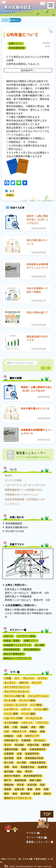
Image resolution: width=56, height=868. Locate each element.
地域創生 (9, 736)
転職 (46, 789)
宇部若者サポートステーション (22, 495)
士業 (19, 736)
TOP (47, 814)
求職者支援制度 (38, 763)
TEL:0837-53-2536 (15, 531)
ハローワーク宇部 (13, 718)
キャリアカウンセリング (17, 687)
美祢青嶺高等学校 (33, 776)
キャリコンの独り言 (14, 696)
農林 (7, 794)
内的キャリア (19, 731)
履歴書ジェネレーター (40, 842)
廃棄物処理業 (11, 749)
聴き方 (8, 780)
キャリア (36, 683)
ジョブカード (11, 709)
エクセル (42, 678)
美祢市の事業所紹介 (14, 654)
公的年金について (22, 35)
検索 (46, 368)
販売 (38, 789)
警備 (30, 789)
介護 (15, 727)
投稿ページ (15, 20)
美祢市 (8, 476)
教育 (19, 758)
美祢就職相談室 (17, 48)
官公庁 (8, 745)
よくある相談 (11, 723)
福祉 (19, 771)
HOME (6, 20)
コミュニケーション (38, 696)
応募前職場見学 (38, 749)
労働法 (10, 195)
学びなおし (40, 740)
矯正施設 (9, 771)
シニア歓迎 (36, 705)
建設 (24, 749)
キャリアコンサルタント (17, 692)
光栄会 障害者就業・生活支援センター (25, 499)
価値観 (24, 727)
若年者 (20, 785)
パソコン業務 (11, 714)
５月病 (8, 678)
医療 (42, 731)
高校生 (47, 794)
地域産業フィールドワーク (17, 645)
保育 (33, 727)
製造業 (8, 789)
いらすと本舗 (25, 859)
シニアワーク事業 (26, 636)
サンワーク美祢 (13, 480)
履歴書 (46, 745)
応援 (19, 754)
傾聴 (42, 727)
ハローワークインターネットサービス (25, 485)
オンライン (10, 683)
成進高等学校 (32, 754)
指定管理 (9, 758)
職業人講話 (35, 780)
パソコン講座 (28, 714)
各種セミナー (16, 43)
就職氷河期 (33, 745)
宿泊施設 (19, 745)
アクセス (33, 833)
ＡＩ (17, 678)
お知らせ (8, 636)
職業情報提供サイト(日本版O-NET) (24, 490)
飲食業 (37, 794)
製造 (42, 785)
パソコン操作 (41, 709)
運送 (15, 794)
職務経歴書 (20, 780)
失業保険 (26, 740)
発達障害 (42, 767)
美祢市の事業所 (12, 776)
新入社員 (9, 763)
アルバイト (29, 678)
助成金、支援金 (12, 641)
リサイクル (42, 723)
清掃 (7, 767)
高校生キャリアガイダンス (17, 658)
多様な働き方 (11, 740)
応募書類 (9, 754)
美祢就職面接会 (32, 649)
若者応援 (32, 785)
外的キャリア (32, 736)
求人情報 (40, 645)
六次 (7, 731)
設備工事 (19, 789)
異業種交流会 (27, 767)
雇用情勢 (25, 794)
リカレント (27, 723)
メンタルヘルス (34, 718)
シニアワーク (12, 504)
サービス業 (10, 700)
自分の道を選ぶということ (35, 408)
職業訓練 (9, 785)
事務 (7, 727)
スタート (26, 709)
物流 (15, 767)
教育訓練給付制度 (34, 758)
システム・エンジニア (16, 705)
